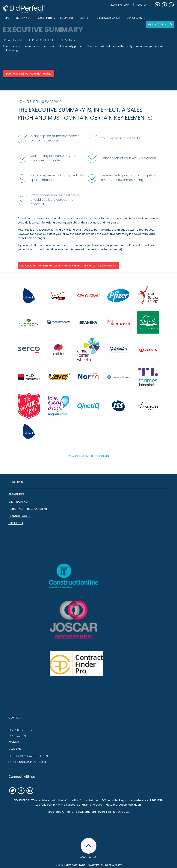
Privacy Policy (95, 865)
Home (6, 18)
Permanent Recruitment (28, 509)
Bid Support (67, 18)
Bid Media (16, 523)
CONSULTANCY (134, 18)
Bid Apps (84, 18)
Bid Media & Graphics (108, 18)
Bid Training (18, 502)
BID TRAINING (23, 18)
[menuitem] (120, 5)
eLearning (16, 494)
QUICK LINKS (16, 482)
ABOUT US (142, 5)
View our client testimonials (88, 456)
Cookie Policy (113, 865)
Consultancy (19, 516)
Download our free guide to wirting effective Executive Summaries (68, 266)
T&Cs (82, 865)
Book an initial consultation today (28, 74)
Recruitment (45, 18)
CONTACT (15, 718)
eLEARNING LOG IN (120, 5)
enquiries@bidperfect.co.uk (28, 762)
